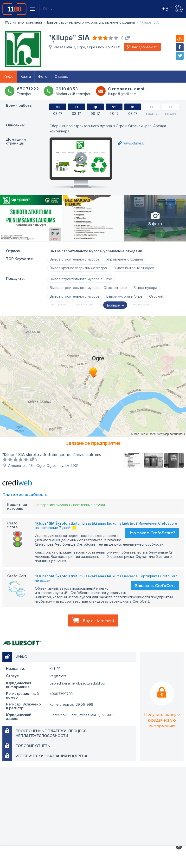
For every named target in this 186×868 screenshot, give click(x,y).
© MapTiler (138, 434)
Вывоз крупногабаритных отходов (78, 268)
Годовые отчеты (33, 746)
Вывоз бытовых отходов (134, 268)
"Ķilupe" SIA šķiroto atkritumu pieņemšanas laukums (52, 455)
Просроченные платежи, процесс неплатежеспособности (51, 733)
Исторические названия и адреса (51, 756)
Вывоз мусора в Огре (124, 296)
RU (48, 9)
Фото (43, 77)
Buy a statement (99, 621)
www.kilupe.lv (134, 143)
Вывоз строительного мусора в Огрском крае (88, 288)
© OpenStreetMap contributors (165, 434)
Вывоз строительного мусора (75, 259)
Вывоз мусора (145, 288)
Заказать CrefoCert (155, 586)
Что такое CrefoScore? (152, 533)
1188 (14, 9)
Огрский (156, 296)
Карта (26, 77)
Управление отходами (125, 259)
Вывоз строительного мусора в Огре (81, 279)
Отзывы (62, 77)
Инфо (9, 77)
